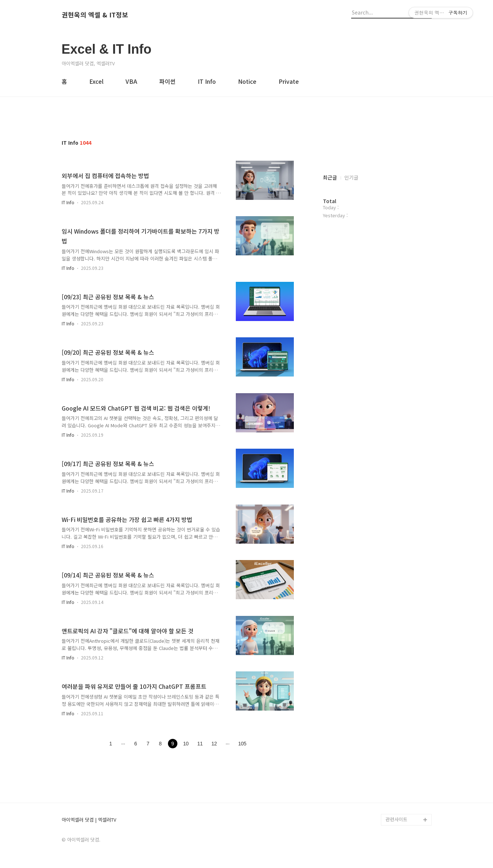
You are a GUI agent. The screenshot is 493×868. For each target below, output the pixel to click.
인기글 (351, 177)
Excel (96, 81)
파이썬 (167, 81)
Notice (247, 81)
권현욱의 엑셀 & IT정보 (95, 15)
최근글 (330, 177)
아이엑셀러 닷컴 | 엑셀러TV (89, 820)
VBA (131, 81)
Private (289, 81)
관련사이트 (397, 819)
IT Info (207, 81)
